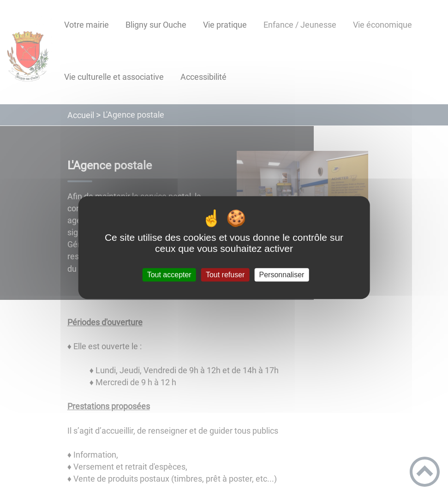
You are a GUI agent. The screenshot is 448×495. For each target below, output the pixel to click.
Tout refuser (225, 275)
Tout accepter (169, 275)
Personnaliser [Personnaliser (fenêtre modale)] (282, 275)
